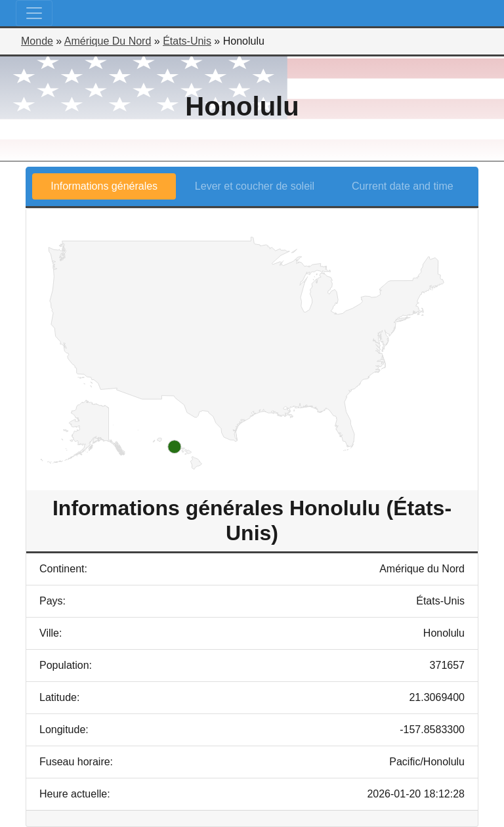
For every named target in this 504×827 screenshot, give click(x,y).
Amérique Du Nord (108, 41)
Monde (37, 41)
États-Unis (187, 41)
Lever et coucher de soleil (255, 186)
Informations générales (104, 186)
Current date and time (403, 186)
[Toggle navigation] (34, 13)
